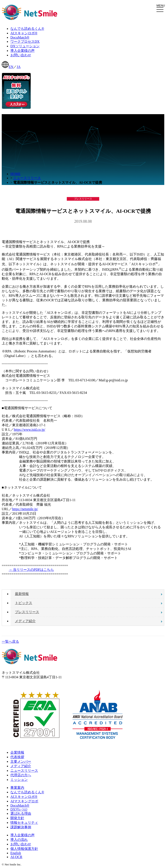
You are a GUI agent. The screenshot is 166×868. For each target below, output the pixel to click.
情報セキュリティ (24, 823)
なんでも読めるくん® (27, 792)
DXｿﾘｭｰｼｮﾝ (19, 809)
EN (11, 67)
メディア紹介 (25, 621)
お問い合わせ (21, 844)
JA (19, 67)
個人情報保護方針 (24, 849)
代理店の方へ (21, 775)
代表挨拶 (17, 757)
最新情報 (22, 594)
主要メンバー (21, 761)
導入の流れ (19, 840)
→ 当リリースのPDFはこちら (31, 570)
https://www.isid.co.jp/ (30, 430)
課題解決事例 (21, 827)
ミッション (19, 780)
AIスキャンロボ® (24, 797)
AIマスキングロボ (24, 801)
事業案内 (17, 788)
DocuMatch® (20, 806)
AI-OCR (16, 857)
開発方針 (17, 818)
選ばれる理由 (21, 814)
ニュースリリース (27, 178)
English (16, 853)
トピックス (24, 603)
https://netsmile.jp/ (25, 509)
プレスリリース (27, 612)
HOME (15, 174)
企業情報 (17, 752)
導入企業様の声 (22, 835)
